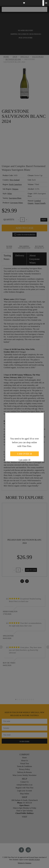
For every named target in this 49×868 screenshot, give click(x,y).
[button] (24, 3)
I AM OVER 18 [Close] (24, 454)
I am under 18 (24, 460)
